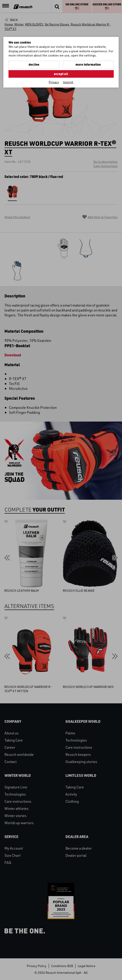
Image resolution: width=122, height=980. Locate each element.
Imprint (68, 82)
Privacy (54, 82)
